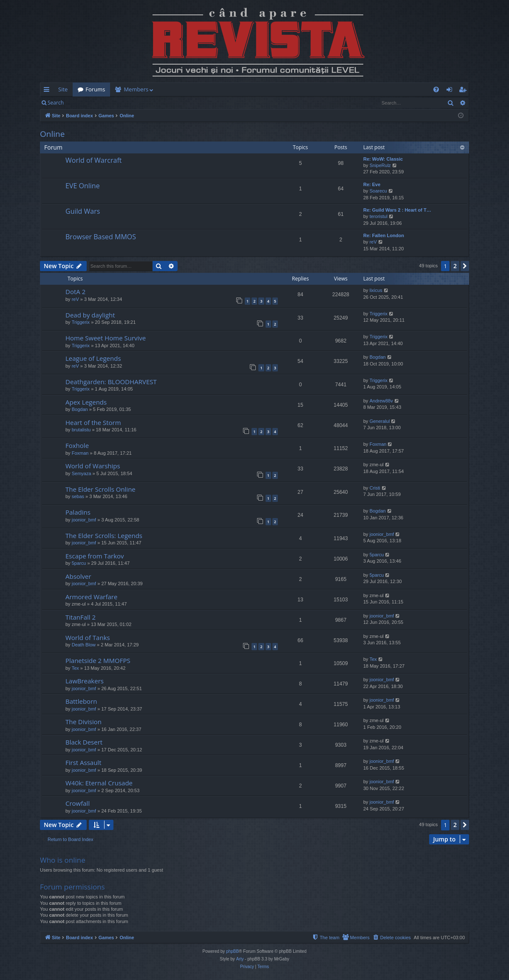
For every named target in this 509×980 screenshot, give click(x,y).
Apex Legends (86, 402)
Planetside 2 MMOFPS (98, 660)
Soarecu (378, 191)
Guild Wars (83, 211)
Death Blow (84, 645)
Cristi (375, 488)
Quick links (48, 91)
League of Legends (93, 358)
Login (82, 103)
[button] (465, 266)
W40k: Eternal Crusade (99, 783)
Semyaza (82, 473)
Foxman (80, 453)
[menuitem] (304, 89)
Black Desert (84, 742)
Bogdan (378, 357)
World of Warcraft (93, 160)
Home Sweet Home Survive (106, 338)
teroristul (379, 216)
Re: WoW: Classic (383, 159)
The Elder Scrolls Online (100, 489)
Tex (75, 668)
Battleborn (81, 701)
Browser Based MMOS (101, 237)
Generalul (380, 421)
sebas (78, 496)
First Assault (83, 762)
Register (111, 103)
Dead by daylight (90, 315)
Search (56, 103)
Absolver (78, 576)
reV (373, 242)
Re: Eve (372, 184)
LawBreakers (85, 681)
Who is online (63, 860)
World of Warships (93, 466)
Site (63, 89)
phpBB (232, 951)
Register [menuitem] (464, 91)
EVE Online (83, 186)
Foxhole (77, 445)
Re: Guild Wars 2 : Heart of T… (397, 210)
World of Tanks (88, 637)
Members (136, 89)
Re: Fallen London (384, 235)
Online (52, 134)
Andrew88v (381, 401)
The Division (83, 722)
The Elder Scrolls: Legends (104, 535)
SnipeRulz (380, 165)
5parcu (79, 563)
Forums (95, 89)
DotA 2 (75, 292)
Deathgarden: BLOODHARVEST (111, 382)
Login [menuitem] (451, 91)
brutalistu (81, 430)
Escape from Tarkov (95, 556)
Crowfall (78, 803)
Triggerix (81, 322)
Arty (240, 959)
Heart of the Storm (93, 422)
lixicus (376, 290)
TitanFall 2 (81, 617)
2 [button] (455, 266)
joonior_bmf (84, 520)
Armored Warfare (91, 597)
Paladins (78, 512)
